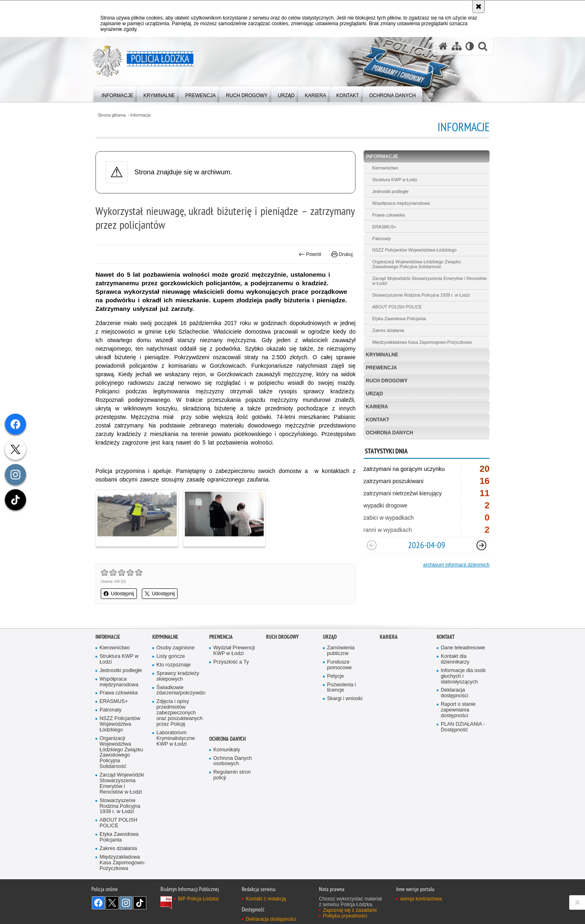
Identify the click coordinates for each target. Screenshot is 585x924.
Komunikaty (227, 750)
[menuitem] (117, 94)
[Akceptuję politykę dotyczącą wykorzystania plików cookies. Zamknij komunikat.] (479, 7)
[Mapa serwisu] (457, 46)
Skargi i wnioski (345, 699)
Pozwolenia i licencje (341, 688)
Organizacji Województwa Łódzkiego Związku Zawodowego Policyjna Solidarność (416, 264)
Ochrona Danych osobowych (233, 761)
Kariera (377, 407)
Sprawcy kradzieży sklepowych (178, 676)
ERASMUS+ (384, 227)
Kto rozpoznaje (173, 665)
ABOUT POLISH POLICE (397, 307)
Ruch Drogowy (387, 381)
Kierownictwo (385, 168)
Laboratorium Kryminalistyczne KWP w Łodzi (176, 739)
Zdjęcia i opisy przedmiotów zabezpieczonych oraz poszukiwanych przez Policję (180, 713)
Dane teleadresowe (463, 648)
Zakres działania (388, 330)
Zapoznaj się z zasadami (350, 910)
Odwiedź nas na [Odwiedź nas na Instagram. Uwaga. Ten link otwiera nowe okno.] (126, 903)
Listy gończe (171, 656)
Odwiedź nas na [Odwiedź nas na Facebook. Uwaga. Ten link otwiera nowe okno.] (98, 903)
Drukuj (342, 254)
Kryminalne (382, 355)
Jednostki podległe (390, 191)
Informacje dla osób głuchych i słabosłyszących (463, 676)
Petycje (335, 676)
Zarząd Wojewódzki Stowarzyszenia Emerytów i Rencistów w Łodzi (429, 281)
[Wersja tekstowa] (470, 46)
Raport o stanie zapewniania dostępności (458, 710)
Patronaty (381, 239)
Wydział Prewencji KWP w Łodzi (234, 651)
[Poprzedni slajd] (372, 545)
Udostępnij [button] (119, 594)
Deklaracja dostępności (454, 693)
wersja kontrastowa (421, 899)
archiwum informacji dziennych (456, 565)
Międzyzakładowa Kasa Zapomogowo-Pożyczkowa (422, 342)
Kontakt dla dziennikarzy (455, 659)
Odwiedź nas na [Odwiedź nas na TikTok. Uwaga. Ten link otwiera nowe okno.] (140, 903)
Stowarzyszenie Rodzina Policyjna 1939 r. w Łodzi (421, 295)
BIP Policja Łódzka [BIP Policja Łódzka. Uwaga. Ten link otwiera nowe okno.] (198, 899)
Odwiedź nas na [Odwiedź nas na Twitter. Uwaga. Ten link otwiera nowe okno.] (112, 903)
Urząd (375, 394)
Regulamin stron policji (232, 775)
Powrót (310, 254)
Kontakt (378, 420)
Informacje (141, 115)
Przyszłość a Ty (231, 662)
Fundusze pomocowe (339, 665)
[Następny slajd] (481, 545)
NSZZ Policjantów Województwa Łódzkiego (414, 250)
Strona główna (112, 115)
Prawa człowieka (388, 215)
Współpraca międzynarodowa (401, 203)
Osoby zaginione (175, 648)
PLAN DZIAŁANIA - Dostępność (463, 727)
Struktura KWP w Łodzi (395, 180)
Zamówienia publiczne (341, 651)
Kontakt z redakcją (266, 899)
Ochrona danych (390, 433)
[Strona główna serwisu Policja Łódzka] (443, 46)
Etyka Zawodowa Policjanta (399, 319)
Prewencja (382, 368)
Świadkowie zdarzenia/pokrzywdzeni (180, 691)
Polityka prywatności (345, 916)
